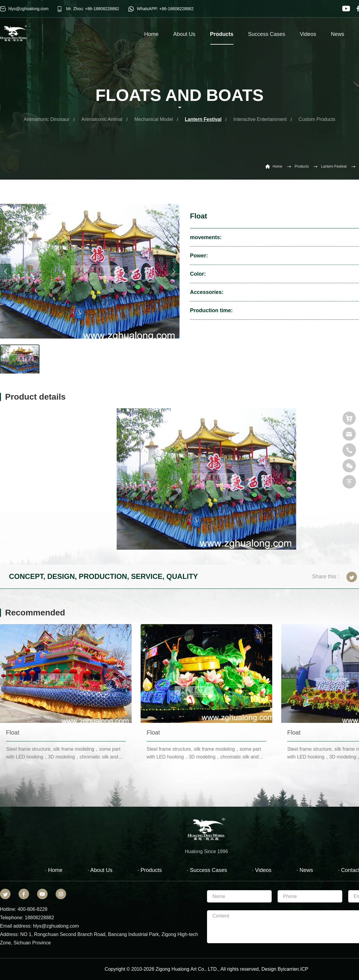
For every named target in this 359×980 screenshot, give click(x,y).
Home (151, 34)
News (338, 34)
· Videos (262, 870)
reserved (249, 969)
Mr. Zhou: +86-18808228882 (93, 9)
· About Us (100, 870)
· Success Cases (207, 870)
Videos (308, 34)
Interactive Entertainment (260, 119)
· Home (54, 870)
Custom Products (317, 119)
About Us (184, 34)
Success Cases (267, 34)
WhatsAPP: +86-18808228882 (165, 9)
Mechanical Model (154, 119)
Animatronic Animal (102, 119)
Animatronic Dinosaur (47, 119)
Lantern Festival (203, 119)
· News (305, 870)
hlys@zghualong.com (28, 9)
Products (222, 38)
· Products (150, 870)
